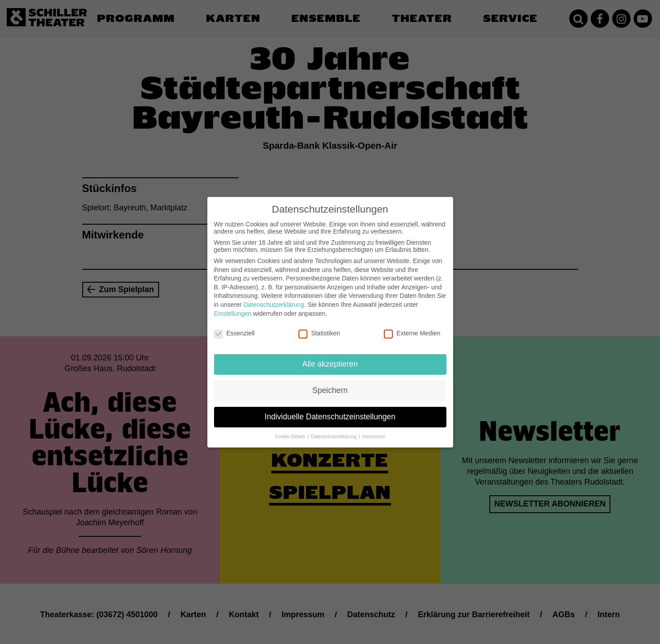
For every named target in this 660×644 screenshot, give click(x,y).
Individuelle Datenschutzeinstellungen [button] (330, 410)
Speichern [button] (330, 384)
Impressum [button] (374, 430)
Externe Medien (412, 327)
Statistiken (319, 327)
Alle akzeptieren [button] (330, 358)
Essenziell (234, 327)
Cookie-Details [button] (291, 430)
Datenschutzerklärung (274, 298)
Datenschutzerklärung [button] (334, 430)
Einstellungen (233, 307)
